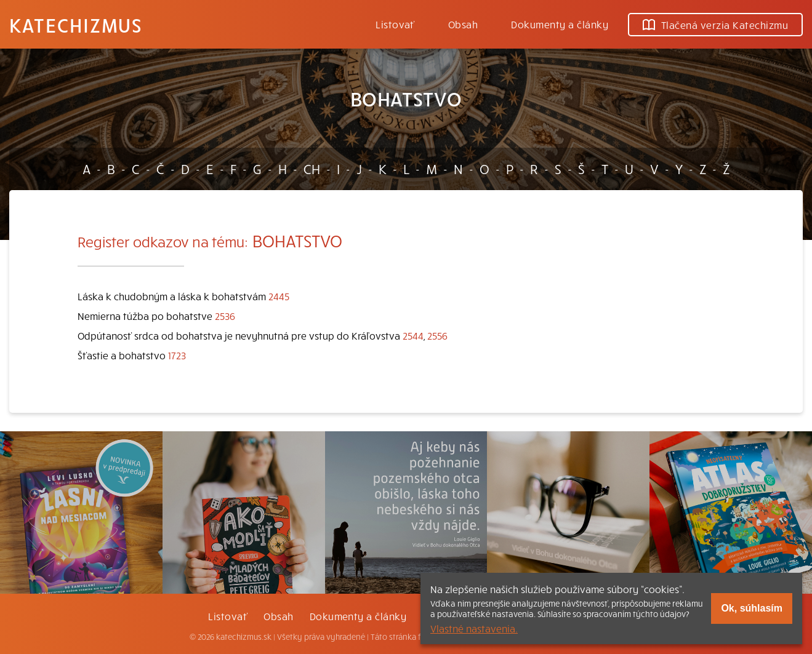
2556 (437, 335)
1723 (177, 355)
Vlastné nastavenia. (474, 628)
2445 (279, 296)
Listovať (395, 24)
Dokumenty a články (560, 24)
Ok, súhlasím (752, 608)
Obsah (463, 24)
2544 (413, 335)
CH (312, 169)
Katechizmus (76, 25)
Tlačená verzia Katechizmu (715, 25)
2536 (225, 316)
